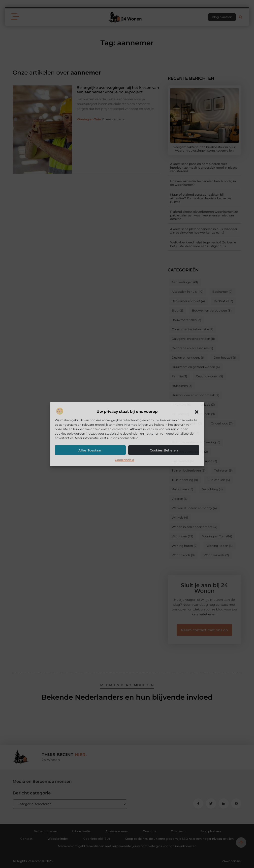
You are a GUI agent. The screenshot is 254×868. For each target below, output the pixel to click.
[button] (197, 412)
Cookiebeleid (125, 460)
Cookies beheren (164, 450)
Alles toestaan (90, 450)
